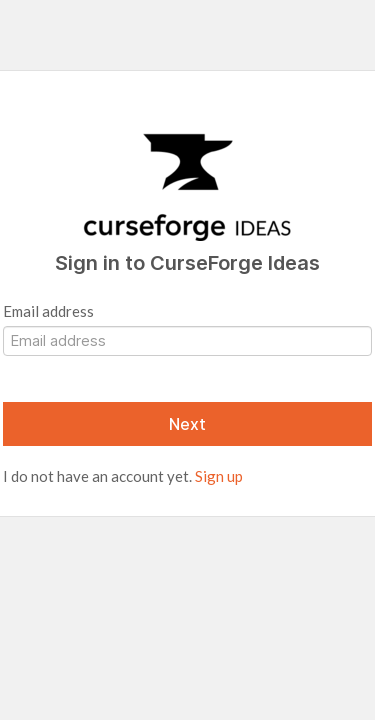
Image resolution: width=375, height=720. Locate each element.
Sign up (219, 476)
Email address (48, 311)
